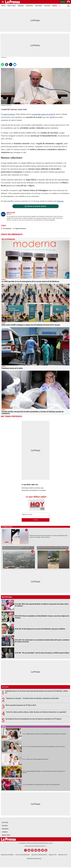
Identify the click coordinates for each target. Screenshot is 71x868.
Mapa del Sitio (63, 855)
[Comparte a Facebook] (7, 65)
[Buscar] (69, 6)
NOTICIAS (5, 822)
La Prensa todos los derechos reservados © (36, 843)
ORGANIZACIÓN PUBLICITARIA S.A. (36, 846)
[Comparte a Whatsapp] (3, 65)
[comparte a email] (15, 65)
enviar (36, 520)
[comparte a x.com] (11, 65)
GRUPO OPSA (6, 835)
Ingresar (63, 2)
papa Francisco (9, 114)
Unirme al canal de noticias (37, 206)
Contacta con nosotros (39, 855)
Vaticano (60, 201)
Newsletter (53, 855)
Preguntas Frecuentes (34, 859)
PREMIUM (5, 829)
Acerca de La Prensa (7, 855)
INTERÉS (5, 826)
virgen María (26, 163)
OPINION (5, 832)
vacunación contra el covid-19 (43, 114)
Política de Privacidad (22, 855)
